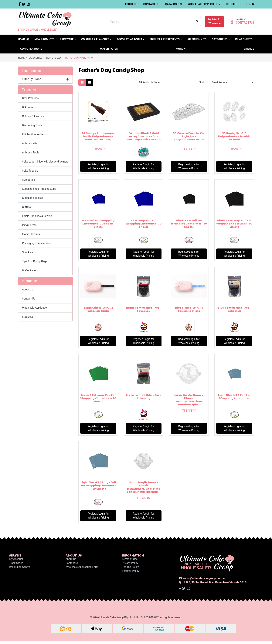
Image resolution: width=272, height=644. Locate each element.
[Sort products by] (231, 82)
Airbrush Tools (31, 152)
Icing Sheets (244, 39)
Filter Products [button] (32, 71)
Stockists (233, 4)
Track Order (16, 563)
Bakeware (28, 107)
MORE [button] (181, 49)
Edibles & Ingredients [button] (166, 39)
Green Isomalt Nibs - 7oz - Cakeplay (144, 396)
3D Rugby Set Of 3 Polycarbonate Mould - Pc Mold (234, 136)
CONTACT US (245, 23)
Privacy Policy (130, 563)
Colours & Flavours (33, 116)
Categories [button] (221, 39)
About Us (131, 4)
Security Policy (130, 571)
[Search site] (197, 22)
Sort (202, 82)
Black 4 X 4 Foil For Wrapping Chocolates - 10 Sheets (189, 223)
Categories (28, 180)
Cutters (26, 207)
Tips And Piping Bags (35, 261)
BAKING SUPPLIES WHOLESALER (38, 30)
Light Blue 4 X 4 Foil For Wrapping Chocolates (234, 396)
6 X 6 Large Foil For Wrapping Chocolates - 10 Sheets (144, 223)
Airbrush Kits (197, 39)
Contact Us (151, 4)
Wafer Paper (109, 49)
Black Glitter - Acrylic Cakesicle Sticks (98, 309)
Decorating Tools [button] (131, 39)
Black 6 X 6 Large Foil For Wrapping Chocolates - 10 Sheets (234, 223)
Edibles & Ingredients (34, 134)
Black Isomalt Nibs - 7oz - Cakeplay (144, 309)
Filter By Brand (45, 79)
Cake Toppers (30, 171)
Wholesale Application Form (82, 567)
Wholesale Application (204, 4)
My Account (16, 559)
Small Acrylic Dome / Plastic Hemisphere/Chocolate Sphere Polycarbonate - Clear (144, 488)
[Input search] (151, 22)
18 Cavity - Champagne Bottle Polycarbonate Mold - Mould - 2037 (98, 136)
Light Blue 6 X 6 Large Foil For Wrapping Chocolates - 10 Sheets (98, 485)
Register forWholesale (214, 21)
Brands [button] (249, 49)
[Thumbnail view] (82, 82)
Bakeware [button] (68, 39)
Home (24, 39)
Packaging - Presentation (37, 243)
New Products (44, 39)
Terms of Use (130, 559)
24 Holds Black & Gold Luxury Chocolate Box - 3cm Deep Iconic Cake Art (144, 136)
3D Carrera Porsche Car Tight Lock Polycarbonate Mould (189, 136)
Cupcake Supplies (33, 198)
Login (250, 4)
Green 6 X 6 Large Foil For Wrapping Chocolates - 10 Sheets (98, 398)
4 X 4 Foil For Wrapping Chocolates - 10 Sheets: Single (98, 223)
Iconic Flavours (31, 49)
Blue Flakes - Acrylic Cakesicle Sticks (189, 309)
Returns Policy (130, 567)
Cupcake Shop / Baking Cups (39, 189)
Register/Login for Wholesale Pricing (98, 166)
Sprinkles (27, 252)
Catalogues (173, 4)
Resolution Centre (19, 567)
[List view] (90, 82)
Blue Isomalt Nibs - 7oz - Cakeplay (234, 309)
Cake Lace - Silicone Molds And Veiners (45, 162)
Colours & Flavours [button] (96, 39)
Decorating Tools (32, 125)
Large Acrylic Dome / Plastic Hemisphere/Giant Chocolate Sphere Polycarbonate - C (189, 401)
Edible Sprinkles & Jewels (37, 216)
